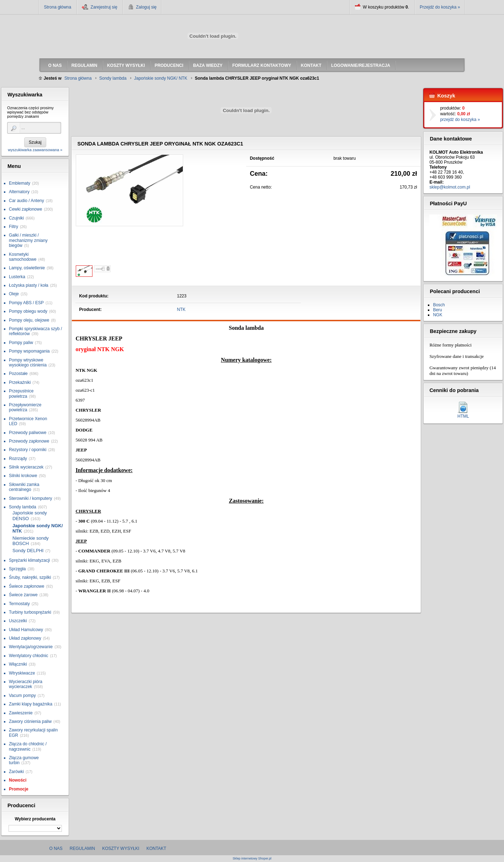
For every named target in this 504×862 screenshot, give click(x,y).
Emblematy (20, 183)
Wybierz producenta (35, 819)
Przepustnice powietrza (21, 393)
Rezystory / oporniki (28, 450)
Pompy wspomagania (29, 351)
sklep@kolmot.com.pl (450, 187)
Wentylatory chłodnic (29, 656)
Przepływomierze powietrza (25, 407)
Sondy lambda (23, 507)
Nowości (18, 780)
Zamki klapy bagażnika (31, 704)
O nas (56, 848)
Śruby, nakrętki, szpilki (30, 577)
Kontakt (156, 848)
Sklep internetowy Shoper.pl (252, 859)
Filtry (14, 227)
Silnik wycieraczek (26, 467)
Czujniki (16, 218)
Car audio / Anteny (26, 201)
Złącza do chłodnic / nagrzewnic (28, 746)
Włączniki (18, 664)
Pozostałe (18, 374)
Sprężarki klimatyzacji (29, 560)
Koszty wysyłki (121, 848)
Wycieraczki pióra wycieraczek (26, 684)
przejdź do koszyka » (460, 120)
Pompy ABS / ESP (26, 303)
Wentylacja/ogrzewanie (31, 647)
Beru (437, 310)
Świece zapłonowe (26, 586)
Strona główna (58, 7)
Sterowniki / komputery (30, 498)
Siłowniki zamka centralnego (24, 487)
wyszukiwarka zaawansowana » (35, 150)
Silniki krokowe (23, 476)
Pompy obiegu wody (28, 311)
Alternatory (19, 192)
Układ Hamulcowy (26, 630)
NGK (437, 315)
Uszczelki (18, 621)
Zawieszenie (21, 713)
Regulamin (82, 848)
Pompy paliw (21, 343)
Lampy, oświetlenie (27, 268)
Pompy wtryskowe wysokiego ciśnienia (28, 363)
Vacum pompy (22, 696)
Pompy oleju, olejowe (29, 320)
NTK (181, 310)
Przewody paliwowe (28, 433)
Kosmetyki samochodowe (23, 257)
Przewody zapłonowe (29, 441)
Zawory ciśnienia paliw (30, 721)
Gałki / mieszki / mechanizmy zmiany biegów (28, 240)
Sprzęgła (17, 569)
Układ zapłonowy (25, 638)
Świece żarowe (23, 595)
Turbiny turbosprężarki (30, 612)
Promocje (19, 789)
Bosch (439, 305)
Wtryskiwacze (22, 673)
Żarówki (16, 772)
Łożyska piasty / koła (29, 285)
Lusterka (17, 277)
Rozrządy (18, 459)
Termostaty (19, 604)
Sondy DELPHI (28, 551)
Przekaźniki (20, 382)
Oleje (14, 294)
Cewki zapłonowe (25, 209)
